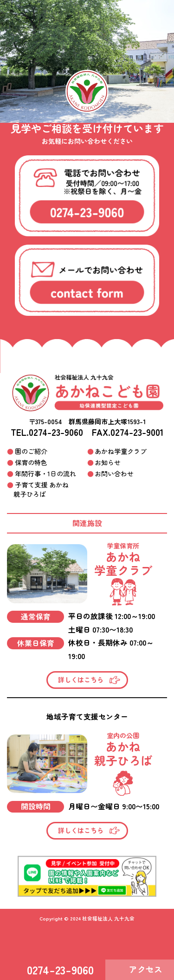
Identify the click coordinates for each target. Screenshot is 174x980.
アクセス (146, 969)
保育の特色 (31, 462)
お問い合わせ (114, 473)
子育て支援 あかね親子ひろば (41, 489)
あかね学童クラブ (121, 451)
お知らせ (108, 462)
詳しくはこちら (81, 680)
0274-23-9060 (56, 432)
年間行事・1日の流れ (45, 473)
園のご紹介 (31, 451)
